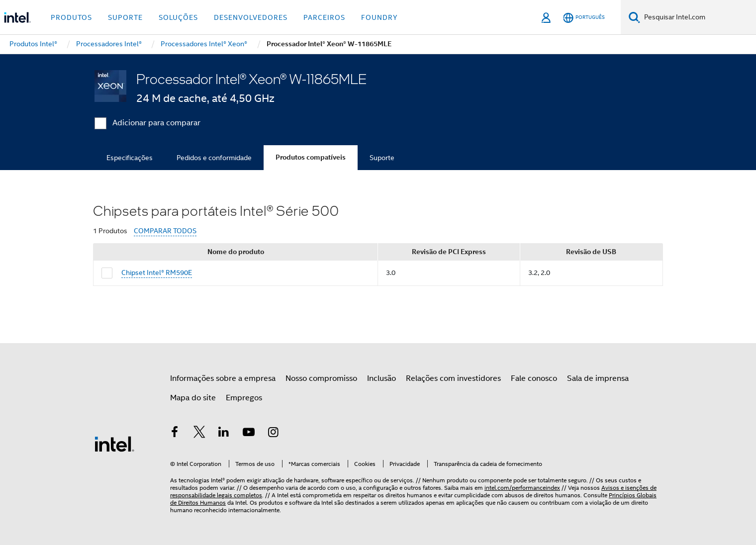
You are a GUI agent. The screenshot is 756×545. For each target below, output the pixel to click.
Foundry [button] (379, 17)
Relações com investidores (453, 378)
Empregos (244, 398)
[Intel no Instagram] (273, 434)
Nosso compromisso (321, 378)
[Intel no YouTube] (249, 434)
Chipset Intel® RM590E (157, 272)
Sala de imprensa (598, 378)
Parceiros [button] (324, 17)
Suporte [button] (125, 17)
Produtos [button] (71, 17)
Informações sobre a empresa (223, 378)
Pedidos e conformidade (214, 158)
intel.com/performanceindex (522, 488)
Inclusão (381, 378)
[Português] (584, 18)
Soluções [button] (178, 17)
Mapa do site (193, 398)
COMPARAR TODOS (165, 231)
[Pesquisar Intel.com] (698, 17)
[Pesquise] (634, 17)
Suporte (382, 158)
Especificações (130, 158)
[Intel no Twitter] (199, 434)
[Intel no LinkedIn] (224, 434)
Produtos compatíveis (311, 157)
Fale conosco (534, 378)
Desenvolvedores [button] (251, 17)
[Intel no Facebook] (175, 434)
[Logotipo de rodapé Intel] (114, 444)
